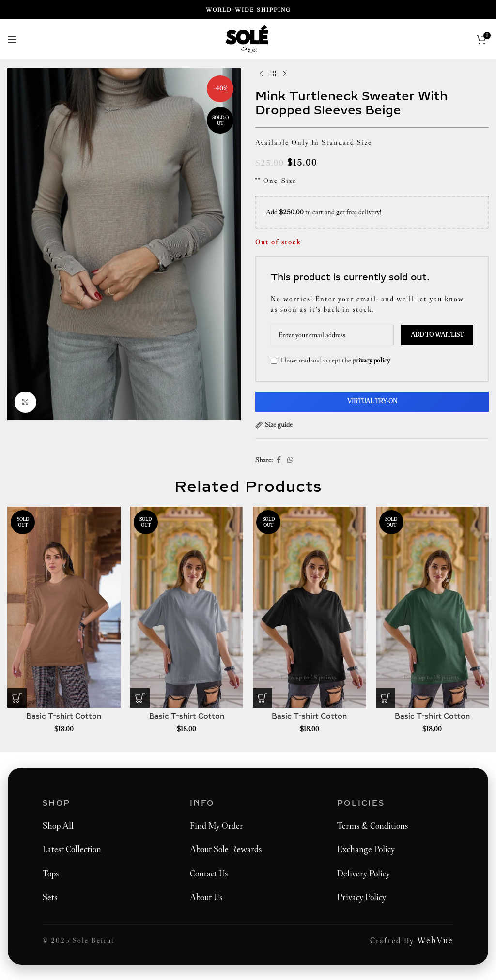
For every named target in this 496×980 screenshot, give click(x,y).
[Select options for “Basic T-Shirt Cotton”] (17, 698)
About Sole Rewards (226, 849)
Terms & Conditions (372, 826)
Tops (51, 874)
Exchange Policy (366, 849)
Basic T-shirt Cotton (64, 716)
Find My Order (217, 826)
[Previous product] (261, 74)
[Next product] (284, 74)
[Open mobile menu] (12, 39)
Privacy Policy (362, 897)
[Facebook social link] (279, 460)
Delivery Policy (364, 874)
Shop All (58, 826)
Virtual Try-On (372, 401)
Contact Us (209, 874)
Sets (50, 897)
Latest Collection (72, 849)
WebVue (435, 940)
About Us (206, 897)
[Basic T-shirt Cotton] (64, 607)
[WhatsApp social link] (290, 460)
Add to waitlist (437, 335)
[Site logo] (248, 38)
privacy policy (371, 360)
